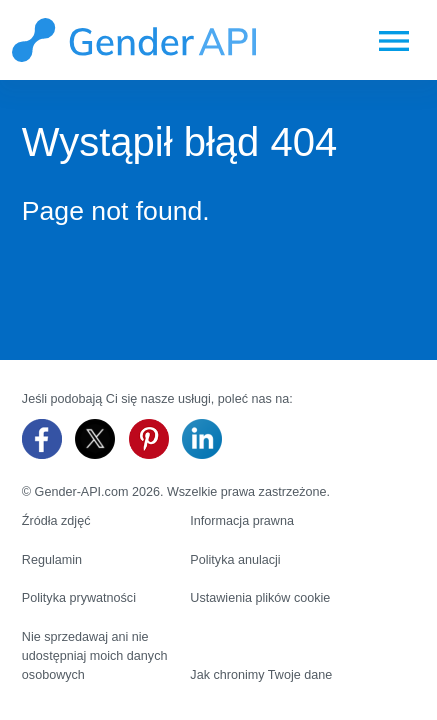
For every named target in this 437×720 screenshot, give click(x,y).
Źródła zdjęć (56, 521)
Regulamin (52, 560)
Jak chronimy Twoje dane (261, 675)
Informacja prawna (242, 521)
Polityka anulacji (235, 560)
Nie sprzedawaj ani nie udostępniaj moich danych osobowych (95, 656)
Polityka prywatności (79, 598)
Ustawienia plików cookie (260, 598)
